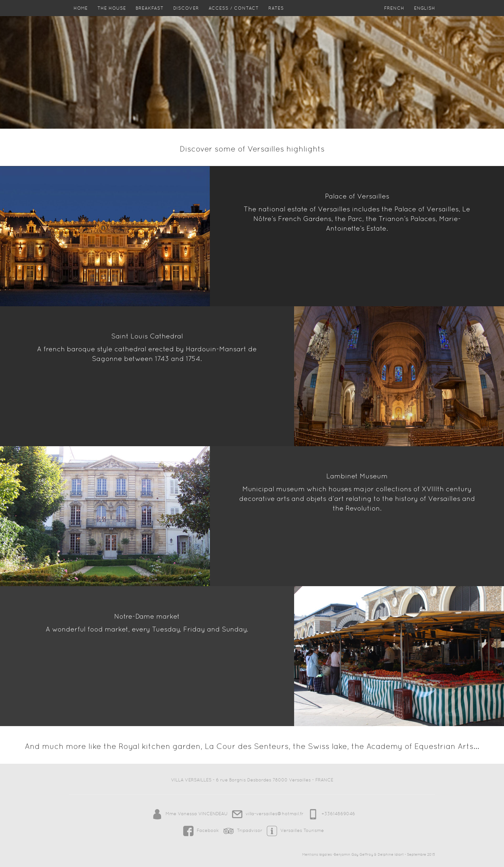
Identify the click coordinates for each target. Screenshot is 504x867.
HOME (81, 14)
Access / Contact (234, 14)
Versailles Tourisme (294, 830)
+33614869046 (330, 814)
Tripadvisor (242, 830)
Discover (186, 14)
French (394, 14)
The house (112, 14)
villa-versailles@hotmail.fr (267, 814)
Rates (276, 14)
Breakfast (150, 14)
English (425, 14)
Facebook (200, 830)
